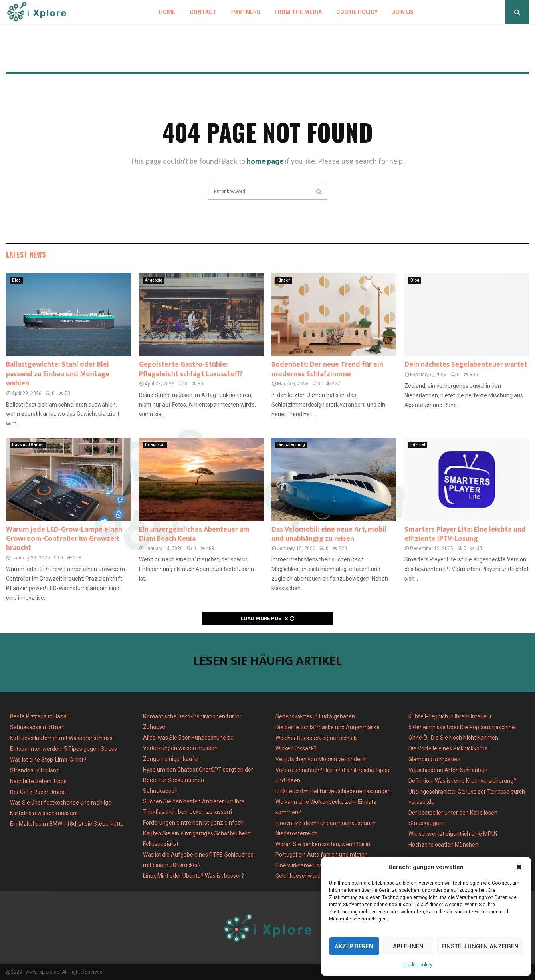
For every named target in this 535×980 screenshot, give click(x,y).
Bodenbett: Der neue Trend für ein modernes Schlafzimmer (327, 369)
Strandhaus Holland (35, 770)
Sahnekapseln (161, 791)
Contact (203, 12)
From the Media (298, 12)
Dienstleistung (291, 445)
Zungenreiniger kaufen (172, 759)
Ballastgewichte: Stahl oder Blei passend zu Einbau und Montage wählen (58, 374)
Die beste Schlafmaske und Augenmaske (328, 727)
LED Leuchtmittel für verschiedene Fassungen (333, 791)
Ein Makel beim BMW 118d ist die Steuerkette (67, 824)
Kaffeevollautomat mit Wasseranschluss (61, 738)
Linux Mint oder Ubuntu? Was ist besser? (193, 876)
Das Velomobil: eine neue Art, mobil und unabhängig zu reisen (329, 534)
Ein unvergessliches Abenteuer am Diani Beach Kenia (194, 534)
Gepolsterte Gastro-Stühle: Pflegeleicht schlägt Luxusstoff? (191, 369)
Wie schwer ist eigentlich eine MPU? (453, 834)
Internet (418, 445)
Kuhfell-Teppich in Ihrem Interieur (450, 716)
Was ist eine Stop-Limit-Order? (48, 760)
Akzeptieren (354, 946)
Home (167, 12)
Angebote (154, 280)
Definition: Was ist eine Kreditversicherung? (462, 781)
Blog (16, 280)
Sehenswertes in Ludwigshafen (315, 716)
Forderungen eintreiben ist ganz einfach (193, 823)
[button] (519, 867)
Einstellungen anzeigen (480, 946)
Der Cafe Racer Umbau (39, 792)
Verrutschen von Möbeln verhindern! (321, 759)
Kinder (284, 280)
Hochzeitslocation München (443, 845)
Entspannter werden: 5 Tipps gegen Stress (63, 749)
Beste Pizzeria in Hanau (40, 716)
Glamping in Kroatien (434, 759)
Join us (403, 12)
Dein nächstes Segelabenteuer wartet (466, 365)
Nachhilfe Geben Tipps (38, 781)
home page (265, 161)
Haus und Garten (28, 445)
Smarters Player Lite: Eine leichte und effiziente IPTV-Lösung (465, 534)
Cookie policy (418, 965)
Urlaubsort (155, 445)
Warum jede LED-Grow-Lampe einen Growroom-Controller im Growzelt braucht (64, 539)
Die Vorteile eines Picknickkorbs (448, 748)
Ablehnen (408, 946)
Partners (246, 12)
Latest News (26, 254)
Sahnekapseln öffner (37, 727)
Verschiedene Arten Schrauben (448, 770)
